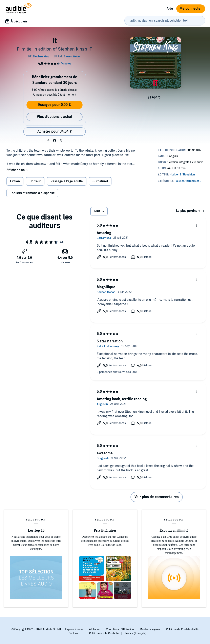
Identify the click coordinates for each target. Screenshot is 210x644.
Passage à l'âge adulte (67, 181)
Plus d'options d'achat (55, 117)
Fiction (15, 181)
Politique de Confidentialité (182, 629)
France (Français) (135, 633)
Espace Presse (74, 629)
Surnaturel (100, 181)
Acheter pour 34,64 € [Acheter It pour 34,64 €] (55, 131)
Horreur (35, 181)
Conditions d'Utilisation (120, 629)
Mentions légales (150, 629)
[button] (48, 141)
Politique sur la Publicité (104, 633)
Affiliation (95, 629)
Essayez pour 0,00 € (54, 105)
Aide (170, 9)
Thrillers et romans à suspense (32, 193)
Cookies (73, 633)
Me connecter (191, 9)
